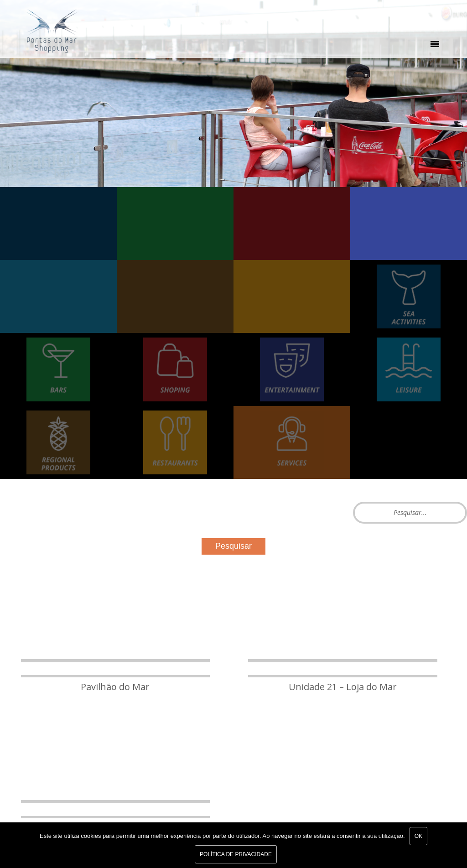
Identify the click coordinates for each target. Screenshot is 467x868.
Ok (418, 836)
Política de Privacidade (236, 854)
